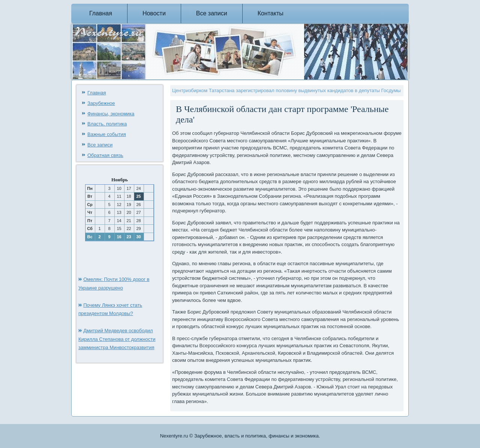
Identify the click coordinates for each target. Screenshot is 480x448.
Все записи (212, 13)
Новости (154, 13)
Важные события (107, 134)
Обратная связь (105, 155)
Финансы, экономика (111, 114)
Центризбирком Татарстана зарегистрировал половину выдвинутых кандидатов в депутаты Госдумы (286, 90)
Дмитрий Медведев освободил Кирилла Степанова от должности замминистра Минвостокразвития (117, 339)
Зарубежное (101, 103)
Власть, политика (107, 124)
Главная (101, 13)
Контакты (271, 13)
